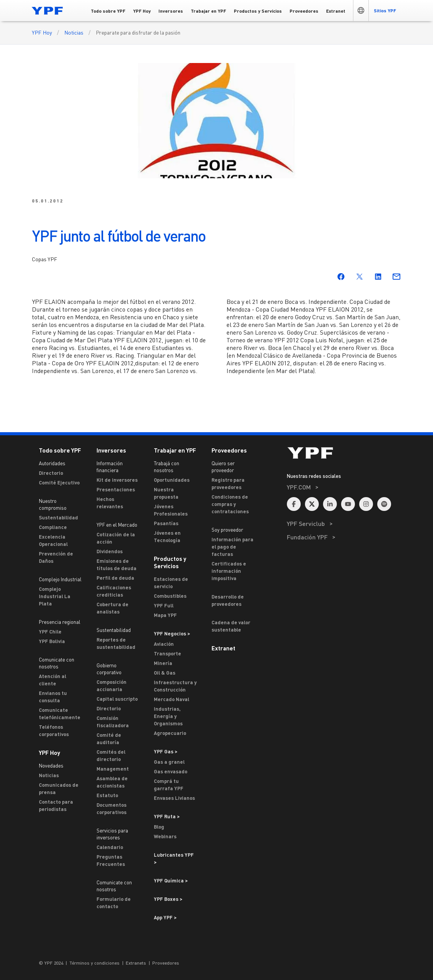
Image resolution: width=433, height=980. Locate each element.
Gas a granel (169, 762)
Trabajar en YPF (175, 450)
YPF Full (164, 605)
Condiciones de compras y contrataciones (230, 504)
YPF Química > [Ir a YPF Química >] (171, 881)
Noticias (74, 32)
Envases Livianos (174, 798)
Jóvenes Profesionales (171, 510)
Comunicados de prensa (59, 788)
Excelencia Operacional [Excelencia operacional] (53, 540)
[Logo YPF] (47, 11)
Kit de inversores (117, 480)
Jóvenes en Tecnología (167, 536)
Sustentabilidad (58, 517)
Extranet (223, 648)
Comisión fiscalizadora (113, 722)
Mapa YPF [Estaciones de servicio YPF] (165, 615)
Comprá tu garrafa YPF (169, 785)
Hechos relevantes (110, 503)
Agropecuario (170, 733)
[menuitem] (344, 497)
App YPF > (165, 917)
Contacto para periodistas (56, 805)
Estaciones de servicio (171, 583)
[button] (361, 11)
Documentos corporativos (112, 808)
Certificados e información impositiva (229, 571)
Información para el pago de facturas (232, 547)
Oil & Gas (165, 673)
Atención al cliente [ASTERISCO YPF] (52, 680)
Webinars (165, 836)
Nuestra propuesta (166, 493)
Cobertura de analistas (112, 608)
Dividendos (110, 551)
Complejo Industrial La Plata (55, 596)
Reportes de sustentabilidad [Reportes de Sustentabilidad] (116, 643)
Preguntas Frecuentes (111, 860)
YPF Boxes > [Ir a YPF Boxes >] (168, 899)
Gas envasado (171, 771)
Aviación (164, 644)
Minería (163, 663)
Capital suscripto (117, 699)
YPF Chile (50, 632)
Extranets (136, 963)
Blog (159, 827)
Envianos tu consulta (53, 697)
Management (113, 769)
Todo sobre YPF (60, 450)
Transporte (167, 653)
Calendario (110, 847)
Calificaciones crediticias (114, 591)
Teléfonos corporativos (54, 730)
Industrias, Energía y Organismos (168, 716)
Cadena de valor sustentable (231, 626)
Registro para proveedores (228, 483)
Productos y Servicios (170, 562)
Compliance (53, 527)
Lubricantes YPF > (174, 858)
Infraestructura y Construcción (175, 686)
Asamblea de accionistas (112, 782)
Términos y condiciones (94, 963)
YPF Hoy (42, 32)
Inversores (111, 450)
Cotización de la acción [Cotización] (116, 538)
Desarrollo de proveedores (228, 600)
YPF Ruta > (167, 816)
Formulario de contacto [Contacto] (114, 903)
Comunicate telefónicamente (60, 714)
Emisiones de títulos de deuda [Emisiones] (117, 565)
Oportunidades (172, 480)
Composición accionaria (112, 686)
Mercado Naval (172, 699)
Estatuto (107, 795)
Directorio (51, 473)
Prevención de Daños (56, 557)
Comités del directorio (111, 755)
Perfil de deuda (115, 578)
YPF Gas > (166, 751)
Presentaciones (116, 489)
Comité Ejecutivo (59, 483)
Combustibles (170, 596)
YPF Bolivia (52, 641)
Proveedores (229, 450)
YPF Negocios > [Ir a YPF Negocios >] (172, 633)
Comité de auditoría (109, 739)
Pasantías (166, 523)
